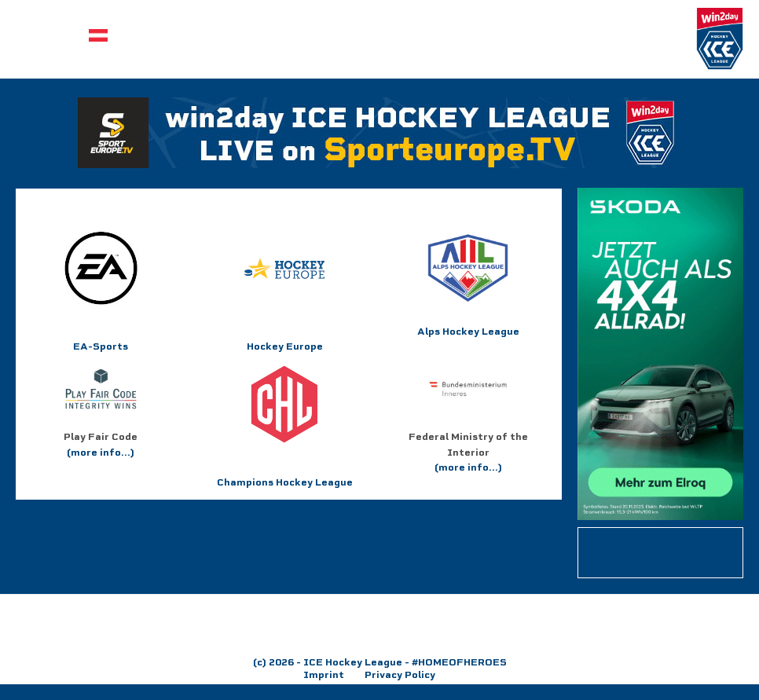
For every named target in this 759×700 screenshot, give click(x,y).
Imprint (324, 674)
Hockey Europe (285, 346)
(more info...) (101, 452)
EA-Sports (101, 290)
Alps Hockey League (468, 282)
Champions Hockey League (285, 426)
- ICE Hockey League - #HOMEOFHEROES (400, 662)
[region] (379, 625)
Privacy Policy (400, 674)
